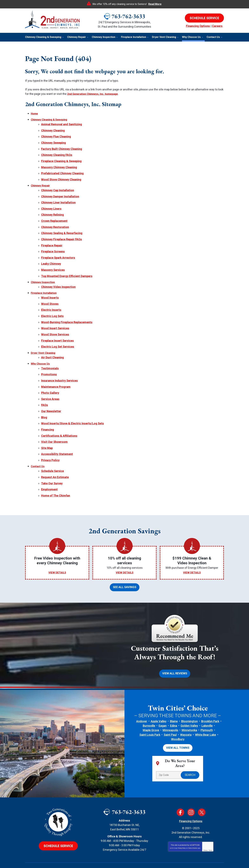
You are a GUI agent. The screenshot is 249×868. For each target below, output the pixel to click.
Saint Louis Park (150, 718)
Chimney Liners (51, 205)
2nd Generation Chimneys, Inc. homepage (95, 94)
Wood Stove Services (55, 325)
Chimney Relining (52, 211)
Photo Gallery (50, 381)
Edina (174, 709)
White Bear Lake (205, 718)
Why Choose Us (41, 353)
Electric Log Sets (52, 308)
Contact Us (38, 452)
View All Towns (178, 731)
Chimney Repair (41, 183)
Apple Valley (159, 705)
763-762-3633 (128, 16)
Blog (44, 405)
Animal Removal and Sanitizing (62, 124)
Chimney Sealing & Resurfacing (62, 228)
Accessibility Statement (57, 440)
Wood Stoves (50, 296)
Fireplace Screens (53, 246)
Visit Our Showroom (54, 428)
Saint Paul (170, 718)
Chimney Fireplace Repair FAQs (62, 234)
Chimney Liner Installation (58, 199)
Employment (49, 474)
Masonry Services (53, 264)
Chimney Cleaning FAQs (57, 153)
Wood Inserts (50, 290)
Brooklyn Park (210, 705)
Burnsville (149, 709)
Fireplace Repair (52, 240)
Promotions (49, 364)
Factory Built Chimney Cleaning (62, 147)
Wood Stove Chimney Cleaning (61, 177)
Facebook (180, 795)
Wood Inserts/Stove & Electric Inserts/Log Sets (72, 411)
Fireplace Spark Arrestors (58, 252)
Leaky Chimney (51, 258)
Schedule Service (52, 456)
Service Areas (50, 387)
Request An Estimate (55, 462)
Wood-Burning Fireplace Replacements (67, 314)
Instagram (191, 795)
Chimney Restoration (55, 222)
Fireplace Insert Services (57, 331)
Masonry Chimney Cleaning (59, 165)
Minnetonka (189, 714)
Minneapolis (170, 714)
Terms (210, 833)
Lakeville (207, 709)
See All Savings (125, 571)
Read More (155, 4)
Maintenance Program (56, 375)
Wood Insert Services (55, 319)
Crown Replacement (54, 217)
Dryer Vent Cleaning (44, 343)
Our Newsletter (51, 399)
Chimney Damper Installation (60, 193)
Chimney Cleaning (53, 130)
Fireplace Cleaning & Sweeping (61, 159)
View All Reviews (175, 657)
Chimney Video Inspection (58, 280)
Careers (217, 26)
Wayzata (186, 718)
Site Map (47, 434)
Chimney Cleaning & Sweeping (51, 120)
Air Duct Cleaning (52, 348)
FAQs (45, 393)
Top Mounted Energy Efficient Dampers (67, 270)
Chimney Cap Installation (58, 187)
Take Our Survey (52, 468)
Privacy (205, 833)
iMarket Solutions (108, 860)
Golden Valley (189, 709)
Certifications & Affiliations (59, 423)
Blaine (174, 705)
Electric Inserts (51, 302)
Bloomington (189, 705)
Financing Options (198, 26)
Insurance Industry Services (59, 370)
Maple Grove (151, 714)
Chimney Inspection (44, 275)
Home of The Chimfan (56, 480)
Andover (142, 705)
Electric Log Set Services (58, 337)
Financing (48, 417)
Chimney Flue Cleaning (56, 136)
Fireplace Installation (45, 286)
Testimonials (50, 358)
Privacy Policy (50, 446)
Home (35, 113)
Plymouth (207, 714)
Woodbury (178, 723)
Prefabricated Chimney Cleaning (62, 171)
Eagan (163, 709)
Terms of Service (193, 831)
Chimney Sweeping (54, 142)
